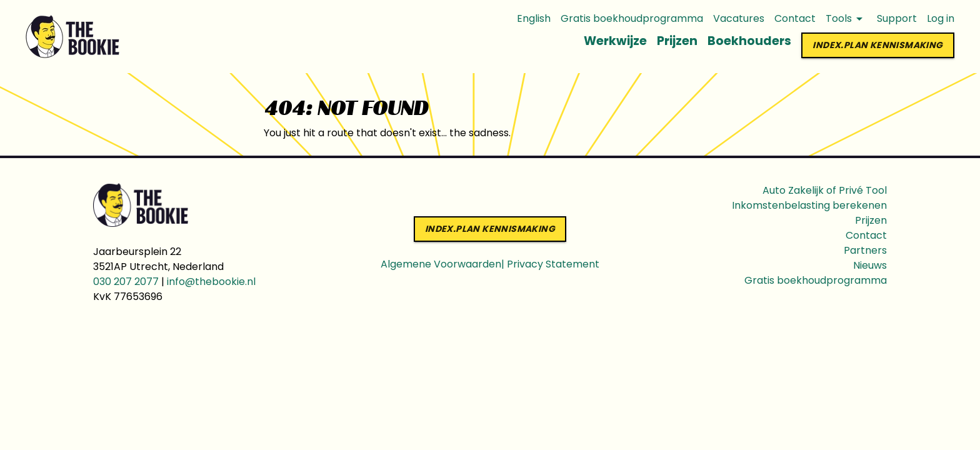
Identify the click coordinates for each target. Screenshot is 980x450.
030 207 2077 (126, 282)
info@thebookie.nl (211, 282)
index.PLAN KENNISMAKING (877, 45)
